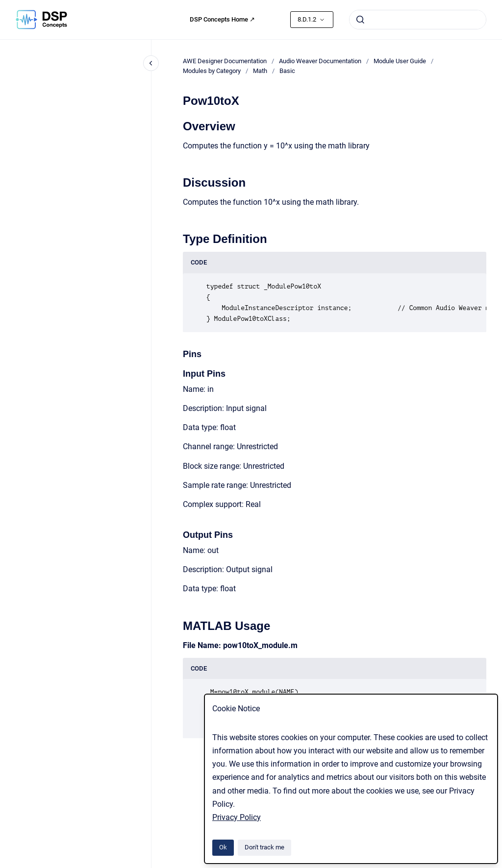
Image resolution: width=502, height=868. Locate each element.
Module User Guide (400, 61)
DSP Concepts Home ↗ (222, 19)
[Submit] (360, 20)
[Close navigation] (151, 63)
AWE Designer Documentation (225, 61)
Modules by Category (212, 71)
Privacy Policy (237, 817)
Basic (287, 71)
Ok (223, 847)
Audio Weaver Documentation (320, 61)
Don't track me (264, 847)
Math (260, 71)
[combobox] (418, 20)
